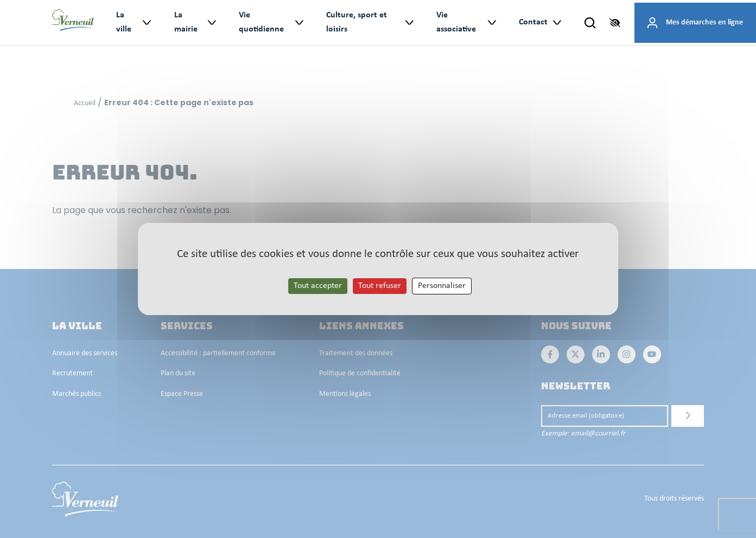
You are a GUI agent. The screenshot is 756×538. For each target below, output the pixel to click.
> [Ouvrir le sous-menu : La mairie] (211, 23)
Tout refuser (380, 286)
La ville (124, 22)
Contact (533, 22)
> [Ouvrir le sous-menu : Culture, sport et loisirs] (409, 23)
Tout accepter (318, 286)
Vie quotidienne (261, 22)
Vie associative (456, 22)
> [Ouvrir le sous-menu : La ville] (146, 23)
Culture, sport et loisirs (357, 22)
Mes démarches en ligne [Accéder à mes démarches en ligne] (704, 23)
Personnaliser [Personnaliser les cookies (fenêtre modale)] (442, 286)
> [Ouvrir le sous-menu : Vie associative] (491, 23)
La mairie (186, 22)
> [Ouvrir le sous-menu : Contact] (557, 23)
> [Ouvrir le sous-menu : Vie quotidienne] (299, 23)
